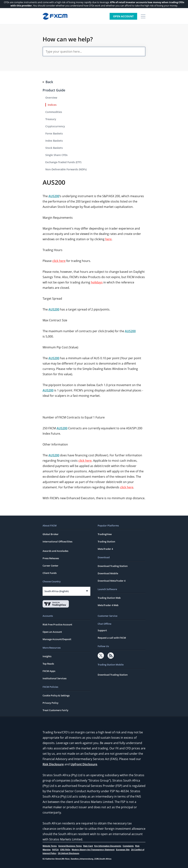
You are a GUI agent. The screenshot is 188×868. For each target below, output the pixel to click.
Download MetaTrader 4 (112, 581)
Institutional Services (55, 678)
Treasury (51, 119)
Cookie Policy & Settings (56, 695)
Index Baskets (54, 141)
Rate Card (88, 846)
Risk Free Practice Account (57, 624)
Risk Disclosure (53, 764)
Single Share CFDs (56, 155)
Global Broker (51, 534)
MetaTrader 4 (105, 549)
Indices (52, 105)
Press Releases (51, 558)
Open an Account (52, 632)
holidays (97, 282)
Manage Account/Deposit (57, 639)
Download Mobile (108, 573)
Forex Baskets (54, 133)
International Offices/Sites (57, 542)
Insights (47, 656)
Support (102, 630)
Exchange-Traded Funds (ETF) (63, 162)
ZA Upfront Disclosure (68, 853)
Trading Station (106, 542)
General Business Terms (70, 846)
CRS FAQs (65, 850)
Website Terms (50, 846)
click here (59, 261)
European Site (123, 850)
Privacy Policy (50, 703)
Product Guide (54, 90)
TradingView (105, 534)
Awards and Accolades (55, 551)
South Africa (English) (57, 591)
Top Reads (48, 664)
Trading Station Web (109, 598)
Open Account (123, 16)
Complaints (128, 846)
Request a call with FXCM (112, 638)
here (108, 239)
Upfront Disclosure (84, 764)
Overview (51, 98)
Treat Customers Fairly (55, 710)
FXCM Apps (49, 671)
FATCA (55, 850)
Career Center (50, 566)
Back (48, 82)
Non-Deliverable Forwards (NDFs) (66, 169)
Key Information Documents (108, 846)
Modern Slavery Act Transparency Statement (93, 850)
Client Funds (50, 573)
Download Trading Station (113, 566)
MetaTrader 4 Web (108, 605)
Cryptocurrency (55, 126)
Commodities (54, 112)
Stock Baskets (54, 148)
